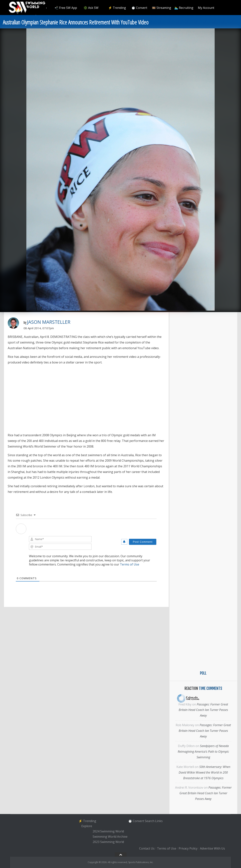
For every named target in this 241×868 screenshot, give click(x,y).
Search (150, 821)
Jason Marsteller (49, 322)
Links (159, 821)
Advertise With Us (212, 849)
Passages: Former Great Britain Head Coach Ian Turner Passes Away (203, 710)
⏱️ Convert (139, 8)
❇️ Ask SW (91, 8)
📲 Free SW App (66, 8)
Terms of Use (130, 564)
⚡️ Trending (117, 8)
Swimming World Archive (110, 837)
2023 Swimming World (108, 842)
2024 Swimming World (108, 831)
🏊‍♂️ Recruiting (184, 8)
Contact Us (147, 849)
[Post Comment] (143, 542)
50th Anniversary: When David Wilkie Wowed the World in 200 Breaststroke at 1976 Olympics (204, 772)
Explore (87, 826)
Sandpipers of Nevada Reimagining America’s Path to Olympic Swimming (203, 752)
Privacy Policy (188, 849)
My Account (206, 8)
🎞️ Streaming (162, 8)
